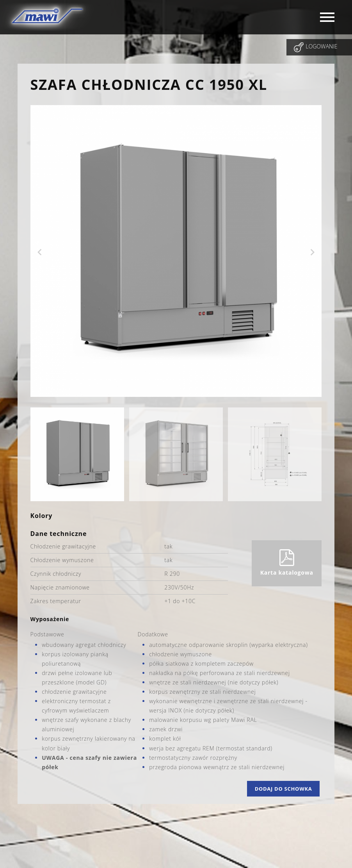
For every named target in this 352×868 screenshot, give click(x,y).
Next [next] (312, 252)
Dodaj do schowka (284, 789)
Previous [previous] (40, 252)
